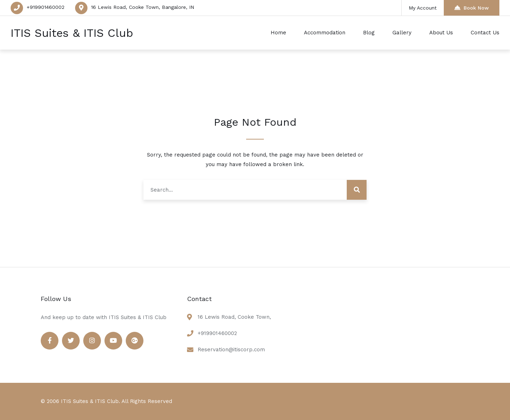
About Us (441, 33)
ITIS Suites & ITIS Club (72, 33)
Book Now (472, 8)
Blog (369, 33)
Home (278, 33)
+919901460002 (46, 7)
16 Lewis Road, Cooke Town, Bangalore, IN (143, 7)
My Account (423, 8)
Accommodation (325, 33)
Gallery (402, 33)
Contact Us (485, 33)
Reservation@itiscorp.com (231, 350)
